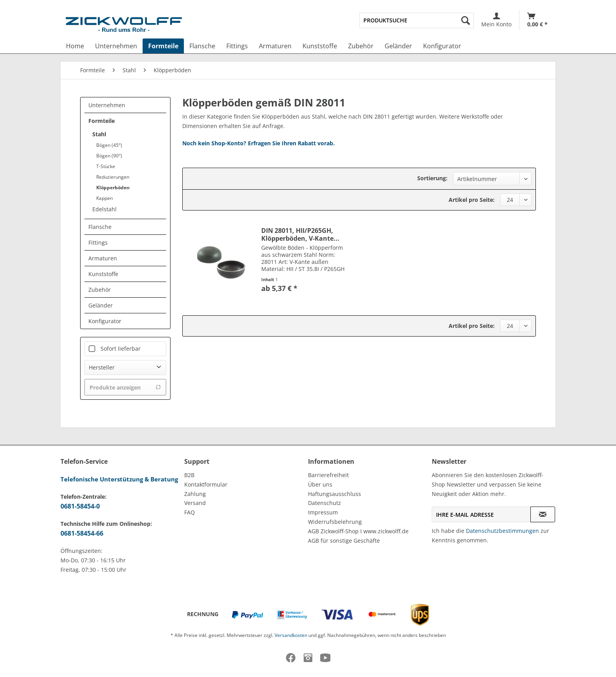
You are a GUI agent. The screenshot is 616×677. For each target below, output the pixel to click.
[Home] (75, 46)
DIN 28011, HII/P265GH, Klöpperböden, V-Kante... (300, 234)
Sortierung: (432, 178)
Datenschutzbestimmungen (502, 531)
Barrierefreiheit (328, 475)
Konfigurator (105, 321)
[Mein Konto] (496, 20)
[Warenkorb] (537, 20)
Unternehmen (107, 105)
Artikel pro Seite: (472, 200)
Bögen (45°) (109, 145)
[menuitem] (417, 20)
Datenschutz (324, 503)
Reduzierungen (113, 177)
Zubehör (100, 290)
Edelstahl (104, 209)
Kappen (104, 198)
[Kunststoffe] (320, 46)
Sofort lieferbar (121, 349)
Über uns (320, 484)
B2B (189, 475)
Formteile (102, 121)
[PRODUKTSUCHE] (417, 20)
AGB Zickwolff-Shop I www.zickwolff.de (358, 531)
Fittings (98, 242)
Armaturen (103, 258)
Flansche (100, 227)
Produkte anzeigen (125, 387)
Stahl (99, 134)
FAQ (190, 512)
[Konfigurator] (442, 46)
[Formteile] (163, 46)
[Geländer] (398, 46)
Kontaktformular (206, 484)
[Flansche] (202, 46)
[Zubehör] (361, 46)
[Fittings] (237, 46)
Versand (195, 503)
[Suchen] (466, 20)
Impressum (323, 512)
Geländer (101, 305)
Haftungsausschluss (335, 494)
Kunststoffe (103, 274)
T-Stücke (106, 166)
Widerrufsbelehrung (335, 522)
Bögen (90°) (109, 156)
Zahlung (195, 494)
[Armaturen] (275, 46)
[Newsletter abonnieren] (543, 514)
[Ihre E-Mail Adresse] (481, 514)
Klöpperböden (113, 188)
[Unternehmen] (116, 46)
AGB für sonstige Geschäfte (344, 541)
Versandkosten (291, 635)
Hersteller (102, 367)
